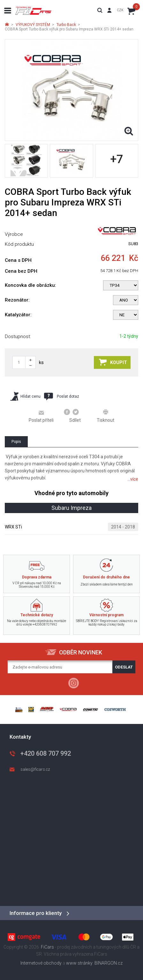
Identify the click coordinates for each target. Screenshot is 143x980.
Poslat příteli (41, 416)
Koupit (113, 362)
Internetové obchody (41, 963)
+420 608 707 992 (46, 753)
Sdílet (72, 416)
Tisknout (105, 416)
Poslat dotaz (62, 396)
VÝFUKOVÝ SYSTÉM (33, 25)
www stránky (79, 963)
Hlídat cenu (25, 396)
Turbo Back (66, 25)
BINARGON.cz (109, 963)
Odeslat (124, 667)
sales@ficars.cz (35, 769)
